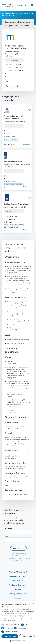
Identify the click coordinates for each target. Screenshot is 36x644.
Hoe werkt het (17, 581)
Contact (17, 598)
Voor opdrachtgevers (17, 594)
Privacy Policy (16, 558)
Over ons (17, 589)
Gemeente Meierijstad (12, 51)
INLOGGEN (22, 5)
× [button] (34, 603)
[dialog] (18, 623)
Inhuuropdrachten (8, 14)
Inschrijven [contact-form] (19, 548)
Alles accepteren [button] (10, 636)
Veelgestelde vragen (17, 585)
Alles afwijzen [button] (27, 636)
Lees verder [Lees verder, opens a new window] (13, 621)
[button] (18, 641)
